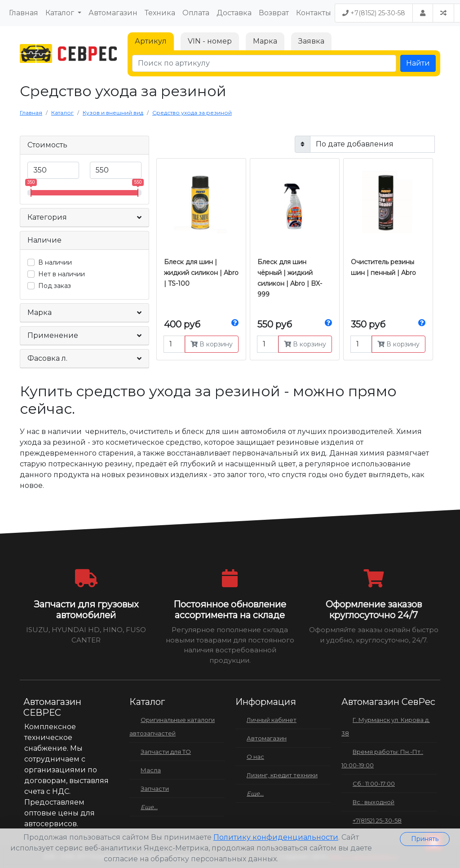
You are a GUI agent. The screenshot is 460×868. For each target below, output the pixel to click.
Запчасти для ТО (166, 752)
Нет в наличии (62, 274)
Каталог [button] (61, 13)
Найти (418, 63)
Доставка (234, 13)
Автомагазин (113, 13)
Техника (160, 13)
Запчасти (155, 788)
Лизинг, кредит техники (282, 775)
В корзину (212, 344)
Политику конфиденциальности (276, 837)
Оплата (196, 13)
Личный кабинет (272, 720)
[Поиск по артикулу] (264, 63)
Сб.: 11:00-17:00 (374, 784)
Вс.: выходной (374, 802)
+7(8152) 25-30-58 (374, 13)
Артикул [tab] (151, 41)
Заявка (311, 41)
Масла (151, 770)
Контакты (314, 13)
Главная (24, 13)
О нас (255, 757)
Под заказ (55, 286)
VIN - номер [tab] (210, 41)
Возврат (274, 13)
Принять (425, 839)
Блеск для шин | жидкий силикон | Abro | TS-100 (201, 273)
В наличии (55, 262)
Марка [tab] (265, 41)
